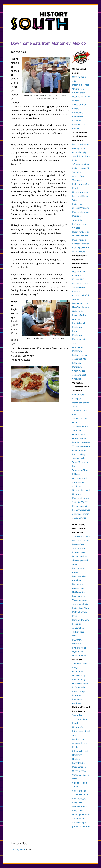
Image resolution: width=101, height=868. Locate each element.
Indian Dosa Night (81, 608)
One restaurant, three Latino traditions (80, 482)
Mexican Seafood (81, 498)
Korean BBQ (78, 279)
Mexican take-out (81, 212)
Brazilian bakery (80, 283)
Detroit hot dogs (80, 303)
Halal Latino (78, 311)
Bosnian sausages (81, 442)
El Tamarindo (79, 687)
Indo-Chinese (79, 552)
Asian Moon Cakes (81, 537)
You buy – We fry (80, 502)
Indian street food (81, 85)
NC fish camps (79, 675)
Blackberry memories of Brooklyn (78, 117)
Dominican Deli (80, 506)
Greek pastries (79, 438)
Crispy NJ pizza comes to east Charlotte (79, 375)
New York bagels (80, 307)
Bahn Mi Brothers (80, 620)
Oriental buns (79, 434)
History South (19, 850)
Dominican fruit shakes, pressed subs (80, 560)
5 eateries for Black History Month (80, 719)
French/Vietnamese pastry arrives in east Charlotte (81, 514)
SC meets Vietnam (81, 164)
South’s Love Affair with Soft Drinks (80, 743)
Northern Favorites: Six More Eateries (79, 763)
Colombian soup (80, 192)
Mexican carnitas (81, 540)
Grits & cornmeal (80, 683)
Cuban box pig (79, 152)
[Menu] (87, 12)
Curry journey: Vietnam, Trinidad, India (81, 775)
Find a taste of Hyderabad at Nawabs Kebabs (80, 652)
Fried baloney (79, 680)
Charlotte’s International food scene (81, 731)
